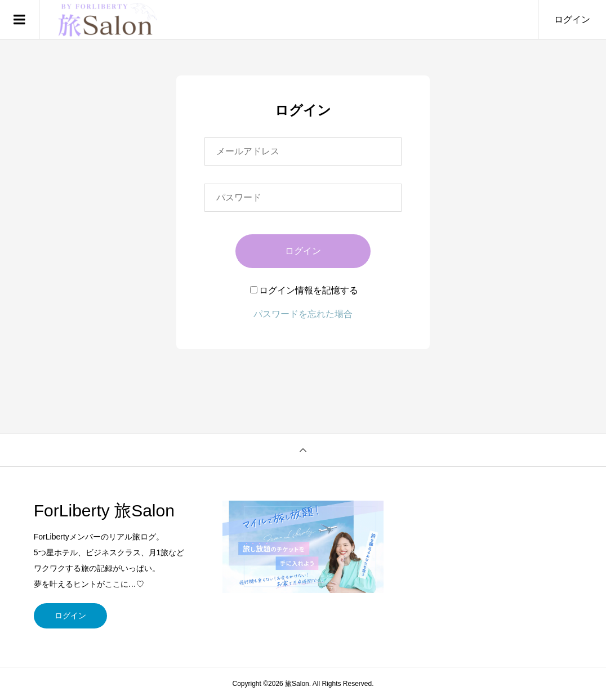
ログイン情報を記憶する (304, 290)
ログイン (572, 19)
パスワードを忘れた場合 (303, 314)
